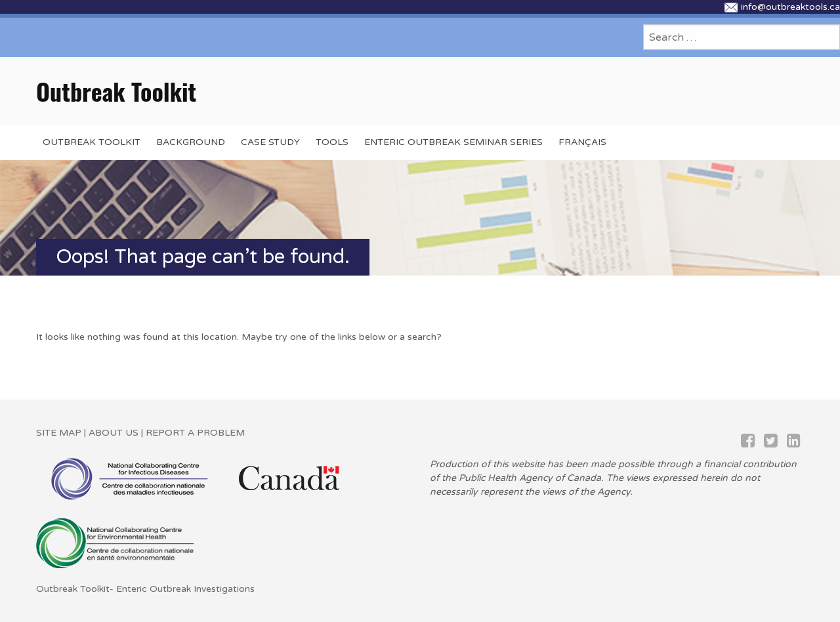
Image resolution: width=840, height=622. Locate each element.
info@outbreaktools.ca (782, 7)
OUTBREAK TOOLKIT (92, 142)
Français (582, 142)
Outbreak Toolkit (116, 91)
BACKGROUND (191, 142)
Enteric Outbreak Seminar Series (453, 142)
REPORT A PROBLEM (194, 433)
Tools (332, 142)
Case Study (270, 142)
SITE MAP (59, 433)
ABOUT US (114, 433)
